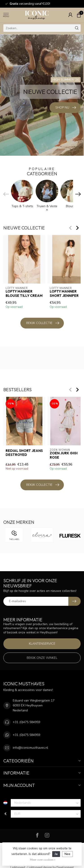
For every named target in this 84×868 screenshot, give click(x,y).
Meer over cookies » (43, 860)
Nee (67, 854)
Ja (56, 854)
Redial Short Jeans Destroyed (24, 453)
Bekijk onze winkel (42, 658)
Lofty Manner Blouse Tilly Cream (24, 293)
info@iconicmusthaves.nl (30, 748)
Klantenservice (42, 644)
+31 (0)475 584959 (26, 722)
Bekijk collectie (43, 323)
